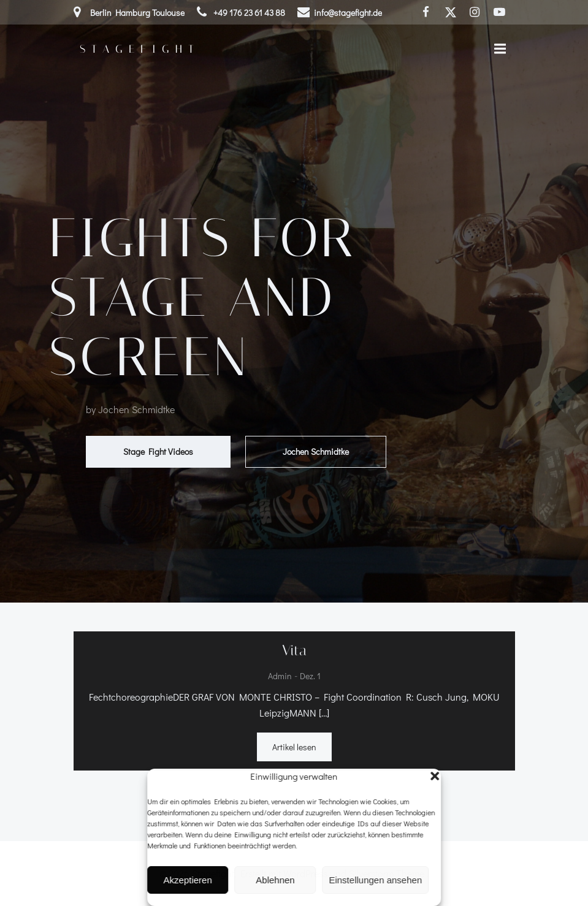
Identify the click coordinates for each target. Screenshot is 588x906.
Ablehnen (275, 880)
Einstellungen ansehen (375, 880)
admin (280, 676)
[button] (435, 776)
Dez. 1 (310, 676)
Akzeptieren (188, 880)
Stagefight (140, 49)
